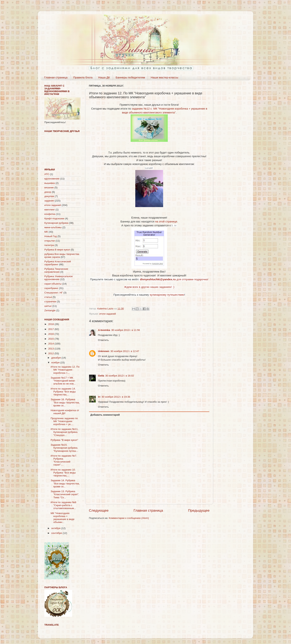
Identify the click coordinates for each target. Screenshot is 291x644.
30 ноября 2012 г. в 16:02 (120, 376)
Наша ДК (104, 77)
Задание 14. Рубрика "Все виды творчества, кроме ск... (65, 483)
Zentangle (50, 310)
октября (56, 528)
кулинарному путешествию (167, 295)
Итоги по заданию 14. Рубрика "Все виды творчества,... (63, 392)
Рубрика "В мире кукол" (64, 440)
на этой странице (166, 222)
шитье (48, 306)
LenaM (149, 168)
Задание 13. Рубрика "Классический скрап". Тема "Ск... (65, 494)
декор (48, 192)
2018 (51, 324)
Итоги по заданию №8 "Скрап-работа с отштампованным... (63, 505)
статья (48, 297)
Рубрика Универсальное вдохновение (59, 278)
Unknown (104, 351)
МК (46, 232)
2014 (51, 344)
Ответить (103, 340)
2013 (51, 349)
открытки (50, 241)
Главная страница (56, 77)
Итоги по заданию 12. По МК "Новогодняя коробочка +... (65, 370)
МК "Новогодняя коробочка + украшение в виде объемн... (63, 518)
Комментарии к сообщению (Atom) (129, 518)
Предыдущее (199, 510)
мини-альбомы (53, 227)
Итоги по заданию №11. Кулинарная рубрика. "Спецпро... (64, 432)
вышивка (50, 183)
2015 (51, 339)
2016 (51, 334)
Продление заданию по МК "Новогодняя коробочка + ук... (64, 421)
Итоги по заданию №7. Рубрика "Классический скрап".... (64, 460)
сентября (57, 533)
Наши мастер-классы (164, 77)
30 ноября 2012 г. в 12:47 (125, 351)
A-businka (104, 330)
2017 (51, 329)
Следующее (99, 510)
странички (50, 302)
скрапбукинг (51, 288)
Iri (99, 397)
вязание (49, 188)
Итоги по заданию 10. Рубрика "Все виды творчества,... (63, 473)
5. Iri (174, 226)
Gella (101, 376)
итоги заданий (108, 314)
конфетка (50, 214)
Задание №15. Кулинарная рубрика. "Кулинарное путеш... (64, 448)
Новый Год (51, 236)
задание (49, 201)
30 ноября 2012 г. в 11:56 (126, 330)
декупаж (49, 196)
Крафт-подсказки (54, 218)
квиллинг (50, 210)
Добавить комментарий (105, 415)
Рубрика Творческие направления (56, 270)
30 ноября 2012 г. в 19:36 (116, 397)
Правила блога (83, 77)
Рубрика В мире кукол (57, 250)
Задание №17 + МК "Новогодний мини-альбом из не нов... (63, 381)
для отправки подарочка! (174, 279)
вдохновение (52, 179)
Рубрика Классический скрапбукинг (58, 263)
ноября (56, 363)
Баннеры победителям (130, 77)
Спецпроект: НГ (54, 293)
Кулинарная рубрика (56, 223)
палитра (49, 245)
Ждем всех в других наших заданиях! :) (149, 287)
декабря (56, 358)
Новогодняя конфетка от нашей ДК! (65, 412)
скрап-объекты (53, 284)
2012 (51, 353)
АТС (47, 174)
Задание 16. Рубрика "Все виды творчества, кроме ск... (65, 402)
